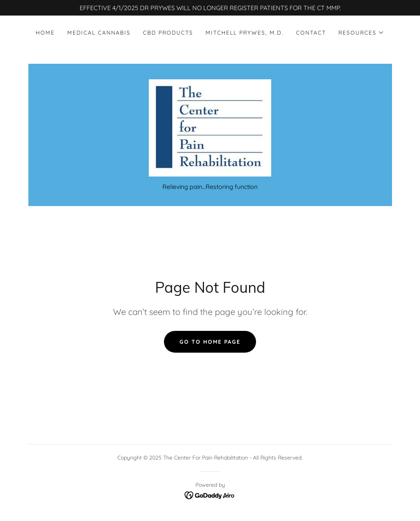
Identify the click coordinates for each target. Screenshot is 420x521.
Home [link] (45, 33)
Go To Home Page (210, 342)
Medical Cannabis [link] (99, 33)
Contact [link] (311, 33)
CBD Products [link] (168, 33)
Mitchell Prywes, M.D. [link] (245, 33)
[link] (210, 127)
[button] (361, 33)
